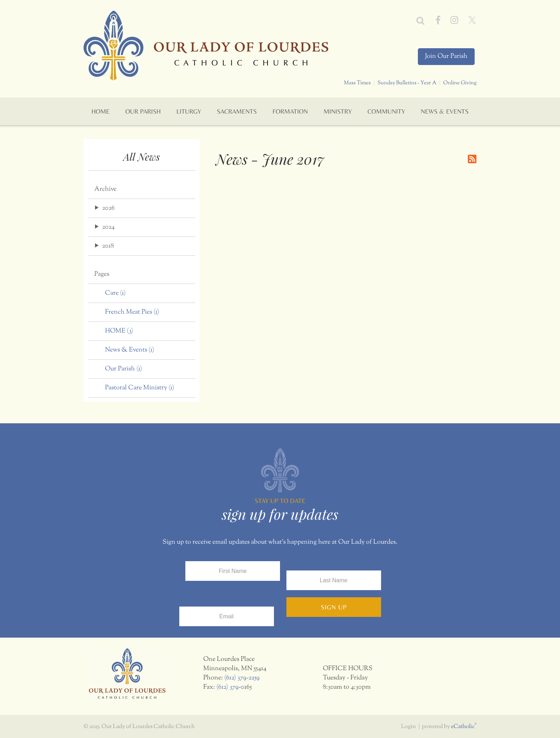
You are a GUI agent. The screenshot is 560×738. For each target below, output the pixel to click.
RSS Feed (472, 159)
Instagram (454, 20)
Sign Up (334, 607)
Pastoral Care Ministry (140, 388)
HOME (119, 331)
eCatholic (464, 727)
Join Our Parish (446, 56)
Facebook (438, 20)
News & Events (130, 350)
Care (115, 293)
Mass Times (357, 83)
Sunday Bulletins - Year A (407, 83)
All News (142, 157)
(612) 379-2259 (242, 678)
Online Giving (460, 83)
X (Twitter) (472, 20)
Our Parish (124, 369)
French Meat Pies (132, 312)
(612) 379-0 (230, 687)
